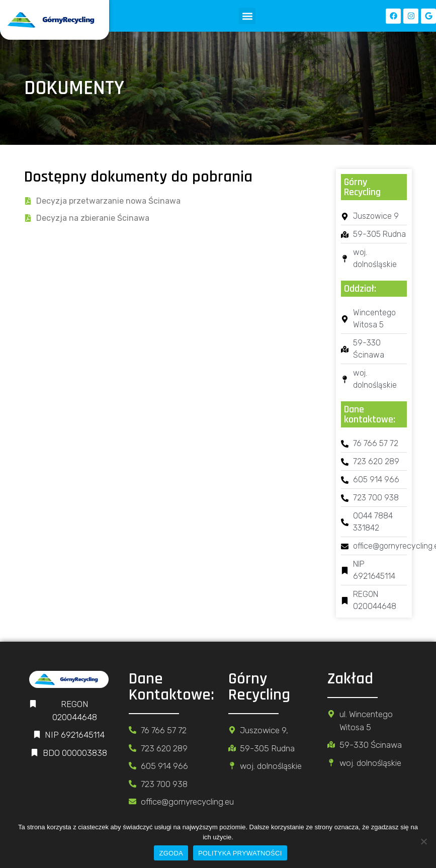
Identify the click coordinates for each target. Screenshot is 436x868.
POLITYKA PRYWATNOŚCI (240, 853)
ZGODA (171, 853)
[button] (247, 16)
